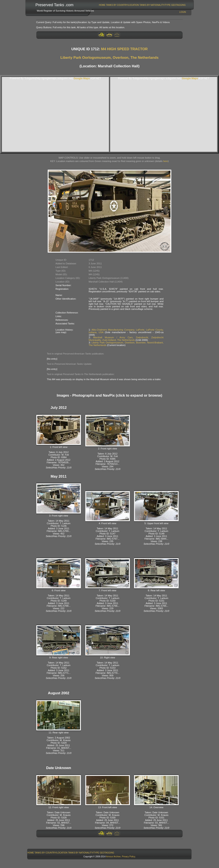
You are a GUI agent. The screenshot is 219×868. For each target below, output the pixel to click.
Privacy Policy (129, 857)
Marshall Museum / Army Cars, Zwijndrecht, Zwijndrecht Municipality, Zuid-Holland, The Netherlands (126, 339)
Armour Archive (113, 857)
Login (183, 12)
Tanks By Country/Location (123, 5)
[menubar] (142, 5)
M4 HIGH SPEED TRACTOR (124, 49)
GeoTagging (178, 5)
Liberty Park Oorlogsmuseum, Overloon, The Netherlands (110, 58)
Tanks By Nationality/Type (155, 5)
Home (102, 5)
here (166, 161)
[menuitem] (102, 5)
